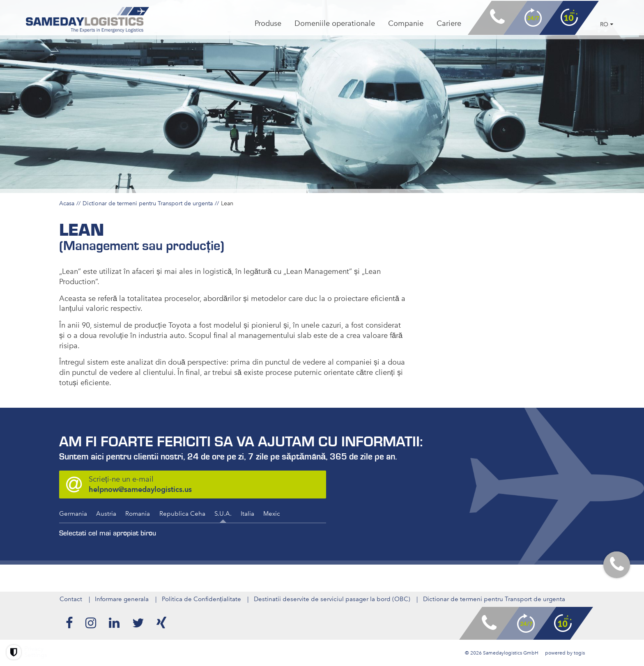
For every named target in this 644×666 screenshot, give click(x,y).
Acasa (67, 203)
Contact (70, 599)
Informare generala (122, 599)
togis (579, 653)
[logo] (90, 21)
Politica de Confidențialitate (201, 599)
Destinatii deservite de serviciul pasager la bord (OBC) (332, 599)
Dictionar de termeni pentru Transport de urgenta (148, 203)
